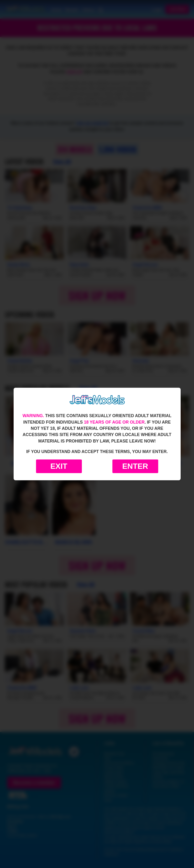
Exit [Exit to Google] (59, 466)
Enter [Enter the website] (135, 466)
